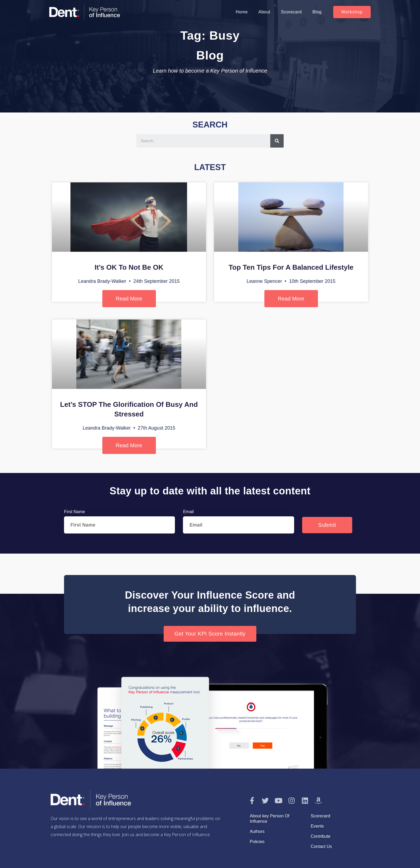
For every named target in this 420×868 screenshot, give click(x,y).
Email (188, 512)
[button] (352, 12)
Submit (327, 525)
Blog (317, 12)
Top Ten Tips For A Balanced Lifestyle (291, 267)
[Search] (277, 141)
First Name (74, 512)
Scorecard (291, 12)
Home (242, 12)
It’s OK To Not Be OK (129, 267)
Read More (129, 299)
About (264, 12)
